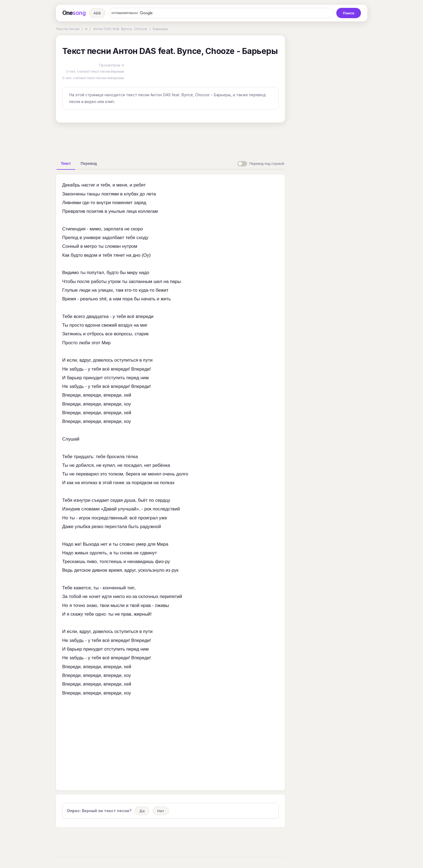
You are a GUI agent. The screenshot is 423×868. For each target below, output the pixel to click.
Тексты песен (67, 29)
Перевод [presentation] (89, 163)
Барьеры (160, 29)
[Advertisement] (170, 139)
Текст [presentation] (66, 163)
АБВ (97, 13)
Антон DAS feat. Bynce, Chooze (120, 29)
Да (142, 811)
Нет (161, 811)
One (74, 13)
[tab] (66, 163)
